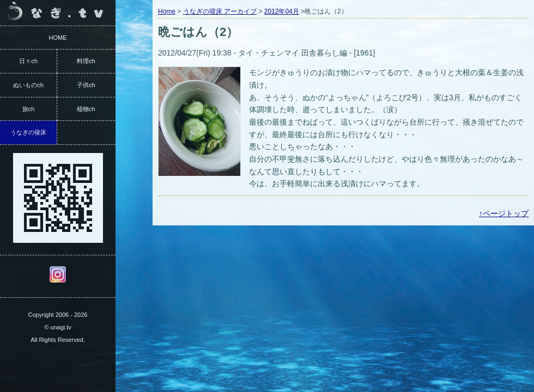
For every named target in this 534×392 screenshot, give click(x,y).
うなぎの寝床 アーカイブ (220, 11)
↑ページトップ (504, 213)
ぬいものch (28, 85)
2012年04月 (282, 11)
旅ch (29, 109)
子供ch (86, 85)
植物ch (86, 109)
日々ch (28, 61)
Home (167, 11)
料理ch (86, 61)
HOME (58, 38)
